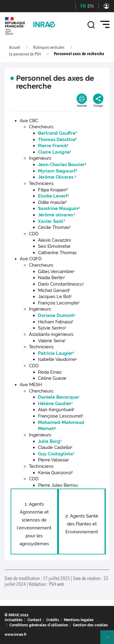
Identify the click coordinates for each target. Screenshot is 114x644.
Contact (34, 620)
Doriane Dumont (57, 315)
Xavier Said (50, 221)
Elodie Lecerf (53, 196)
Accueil (15, 48)
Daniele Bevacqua (58, 397)
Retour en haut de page (110, 640)
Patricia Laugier (55, 353)
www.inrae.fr (16, 635)
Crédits (53, 620)
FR (83, 6)
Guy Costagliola (55, 454)
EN (91, 6)
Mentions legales (79, 620)
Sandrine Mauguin (58, 208)
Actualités (14, 620)
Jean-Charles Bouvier (61, 165)
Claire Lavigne (54, 152)
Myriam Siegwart (57, 171)
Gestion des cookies (90, 625)
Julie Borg (49, 441)
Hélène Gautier (55, 404)
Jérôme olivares (55, 215)
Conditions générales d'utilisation (39, 625)
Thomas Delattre (57, 140)
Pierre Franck (52, 146)
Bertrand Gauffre (57, 133)
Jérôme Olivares (56, 177)
